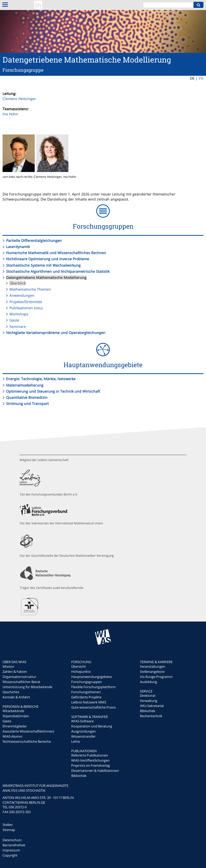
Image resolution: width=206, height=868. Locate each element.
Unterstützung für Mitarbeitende (27, 687)
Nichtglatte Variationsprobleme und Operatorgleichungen (56, 333)
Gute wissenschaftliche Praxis (93, 707)
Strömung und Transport (27, 404)
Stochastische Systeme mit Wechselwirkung (43, 265)
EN (201, 78)
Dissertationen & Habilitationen (95, 771)
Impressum (11, 850)
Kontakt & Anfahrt (16, 697)
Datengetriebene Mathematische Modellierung (46, 277)
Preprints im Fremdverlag (90, 765)
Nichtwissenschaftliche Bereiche (27, 741)
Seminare (18, 326)
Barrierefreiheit (14, 845)
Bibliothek (79, 776)
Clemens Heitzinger (19, 99)
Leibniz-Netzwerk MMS (89, 702)
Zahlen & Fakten (15, 672)
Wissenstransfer (83, 736)
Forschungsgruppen (87, 682)
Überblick (18, 283)
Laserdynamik (18, 247)
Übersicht (78, 666)
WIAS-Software (82, 721)
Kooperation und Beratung (92, 726)
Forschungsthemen (86, 692)
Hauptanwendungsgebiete (92, 677)
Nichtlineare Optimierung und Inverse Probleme (48, 259)
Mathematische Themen (30, 289)
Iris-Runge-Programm (156, 677)
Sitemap (9, 830)
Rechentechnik (151, 716)
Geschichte (11, 692)
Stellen (8, 825)
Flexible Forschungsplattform (93, 687)
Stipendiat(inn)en (16, 716)
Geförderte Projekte (86, 697)
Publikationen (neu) (26, 308)
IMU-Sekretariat (152, 706)
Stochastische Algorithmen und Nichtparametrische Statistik (58, 271)
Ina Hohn (10, 114)
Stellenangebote (152, 672)
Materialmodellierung (25, 385)
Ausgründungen (83, 731)
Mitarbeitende (13, 711)
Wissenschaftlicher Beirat (21, 682)
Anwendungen (22, 295)
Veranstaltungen (153, 666)
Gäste (14, 320)
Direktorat (148, 696)
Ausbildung (148, 682)
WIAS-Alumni (12, 736)
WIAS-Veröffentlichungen (90, 760)
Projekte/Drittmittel (26, 302)
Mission (8, 666)
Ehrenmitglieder (15, 726)
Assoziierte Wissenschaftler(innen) (28, 731)
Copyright (10, 855)
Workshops (19, 314)
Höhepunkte (81, 672)
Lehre (76, 741)
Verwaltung (149, 701)
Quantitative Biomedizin (27, 397)
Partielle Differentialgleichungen (34, 240)
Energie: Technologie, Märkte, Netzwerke (41, 379)
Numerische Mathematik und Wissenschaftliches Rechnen (56, 253)
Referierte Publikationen (90, 755)
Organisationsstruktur (19, 677)
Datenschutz (12, 840)
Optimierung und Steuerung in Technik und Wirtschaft (53, 391)
